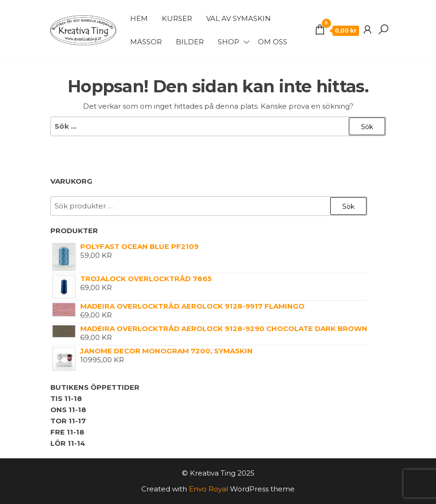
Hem (139, 18)
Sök (348, 207)
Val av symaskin (239, 18)
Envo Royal (208, 489)
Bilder (190, 42)
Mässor (146, 42)
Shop (228, 42)
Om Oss (273, 42)
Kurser (177, 18)
